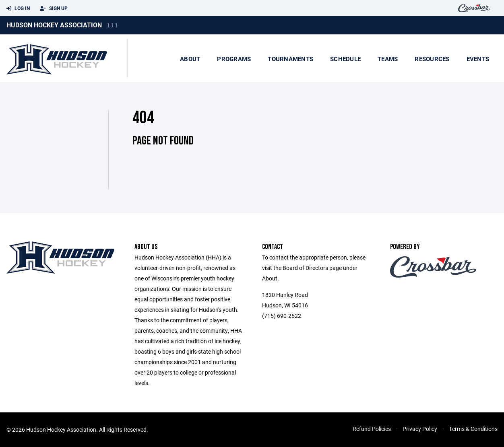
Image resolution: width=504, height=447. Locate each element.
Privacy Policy (420, 429)
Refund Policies (372, 429)
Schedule (345, 59)
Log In (18, 8)
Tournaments (290, 59)
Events (478, 59)
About (190, 59)
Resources (432, 59)
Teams (388, 59)
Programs (234, 59)
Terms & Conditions (473, 429)
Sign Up (54, 8)
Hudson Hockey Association (54, 25)
